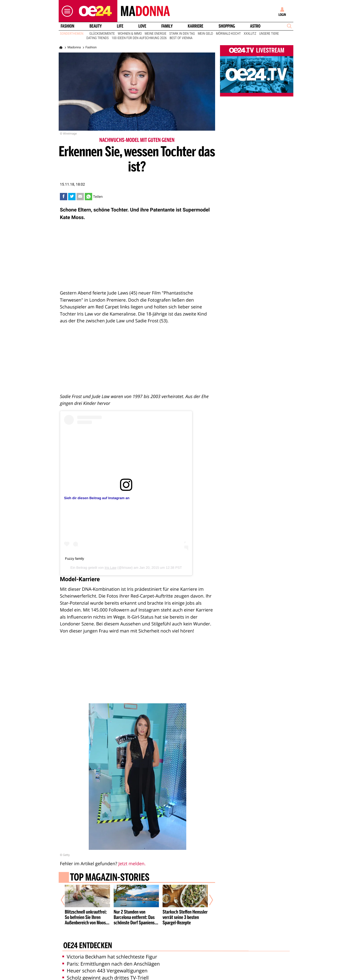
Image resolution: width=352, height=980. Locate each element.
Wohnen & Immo (130, 34)
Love (142, 26)
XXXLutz (250, 34)
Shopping (227, 26)
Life (120, 26)
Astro (255, 26)
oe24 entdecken (88, 946)
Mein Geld (205, 34)
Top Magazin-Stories (110, 878)
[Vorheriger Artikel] (66, 900)
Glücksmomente (102, 34)
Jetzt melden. (132, 864)
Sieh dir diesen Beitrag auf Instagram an (97, 498)
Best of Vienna (181, 38)
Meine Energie (156, 34)
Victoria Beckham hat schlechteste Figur (110, 957)
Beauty (96, 26)
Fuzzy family (75, 558)
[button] (66, 11)
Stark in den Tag (182, 34)
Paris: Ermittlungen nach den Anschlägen (111, 964)
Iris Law (110, 568)
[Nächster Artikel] (208, 900)
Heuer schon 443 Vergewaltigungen (105, 971)
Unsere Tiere (269, 34)
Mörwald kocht (229, 34)
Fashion (67, 26)
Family (167, 26)
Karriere (196, 26)
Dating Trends (98, 38)
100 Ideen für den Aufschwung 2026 (139, 38)
